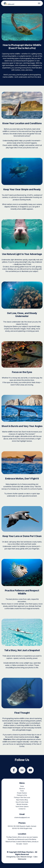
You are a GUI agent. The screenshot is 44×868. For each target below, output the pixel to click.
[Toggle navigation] (39, 3)
